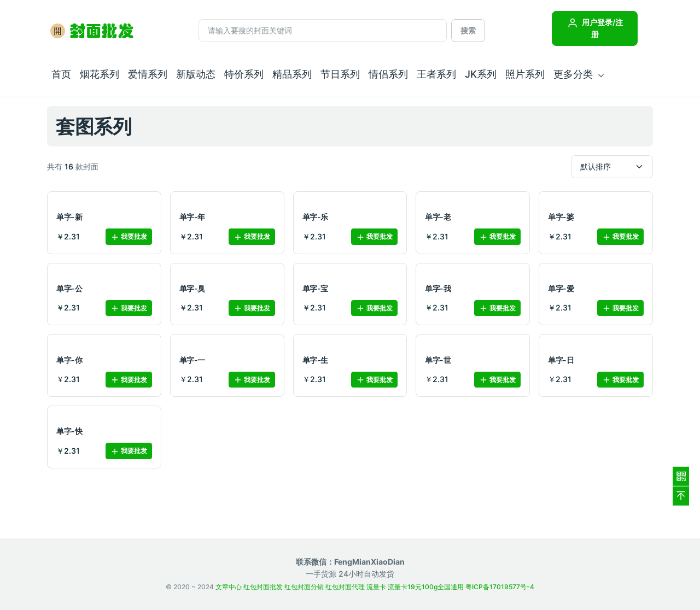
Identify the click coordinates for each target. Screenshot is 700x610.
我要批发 (129, 237)
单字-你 (69, 360)
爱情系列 (148, 74)
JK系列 (481, 74)
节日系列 (340, 74)
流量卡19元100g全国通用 (426, 587)
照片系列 (525, 74)
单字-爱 (561, 288)
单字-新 (69, 217)
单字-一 (192, 360)
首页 (61, 74)
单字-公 (69, 288)
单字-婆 (561, 217)
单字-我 (438, 288)
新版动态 (196, 74)
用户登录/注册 (595, 28)
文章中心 (229, 587)
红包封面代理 (345, 587)
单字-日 (561, 360)
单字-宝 (315, 288)
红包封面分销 (304, 587)
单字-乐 (315, 217)
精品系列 (292, 74)
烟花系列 (100, 74)
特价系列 (244, 74)
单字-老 (438, 217)
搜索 (468, 30)
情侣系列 (388, 74)
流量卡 (376, 587)
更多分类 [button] (573, 74)
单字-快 (69, 431)
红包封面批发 (263, 587)
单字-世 (438, 360)
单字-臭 (192, 288)
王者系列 (436, 74)
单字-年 (192, 217)
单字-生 (315, 360)
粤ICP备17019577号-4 (500, 587)
